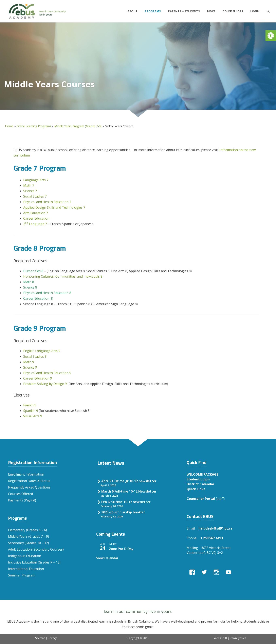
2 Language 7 (35, 224)
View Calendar (107, 558)
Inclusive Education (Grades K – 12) (34, 562)
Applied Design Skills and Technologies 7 (54, 207)
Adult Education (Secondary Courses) (36, 549)
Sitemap (40, 638)
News (211, 11)
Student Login (198, 479)
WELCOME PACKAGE (202, 474)
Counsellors (233, 11)
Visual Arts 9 (33, 416)
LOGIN (255, 11)
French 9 (30, 405)
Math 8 (29, 282)
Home (9, 126)
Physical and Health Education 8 (47, 293)
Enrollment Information (26, 474)
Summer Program (22, 575)
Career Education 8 (38, 298)
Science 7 (30, 191)
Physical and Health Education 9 (47, 373)
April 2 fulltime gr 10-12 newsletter (129, 481)
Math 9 (29, 362)
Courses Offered (21, 494)
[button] (271, 36)
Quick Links (196, 489)
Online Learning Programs (34, 126)
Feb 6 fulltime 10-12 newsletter (126, 502)
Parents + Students (184, 11)
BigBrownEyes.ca (236, 638)
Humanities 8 (33, 271)
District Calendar (200, 484)
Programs (153, 11)
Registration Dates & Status (29, 481)
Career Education (36, 218)
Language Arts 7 (36, 180)
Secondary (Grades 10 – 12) (29, 543)
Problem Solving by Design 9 (45, 384)
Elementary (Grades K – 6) (27, 530)
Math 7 (29, 185)
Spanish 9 (31, 411)
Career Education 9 (38, 378)
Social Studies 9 (35, 356)
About (132, 11)
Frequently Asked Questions (29, 487)
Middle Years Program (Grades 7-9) (78, 126)
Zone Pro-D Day (121, 549)
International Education (26, 569)
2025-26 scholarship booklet (123, 512)
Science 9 (31, 367)
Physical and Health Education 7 (47, 202)
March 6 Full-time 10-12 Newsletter (129, 491)
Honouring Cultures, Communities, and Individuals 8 (63, 276)
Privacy (52, 638)
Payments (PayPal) (22, 500)
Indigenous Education (25, 556)
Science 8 (30, 287)
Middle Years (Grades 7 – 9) (29, 536)
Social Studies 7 (35, 196)
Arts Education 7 (36, 213)
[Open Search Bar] (268, 11)
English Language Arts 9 (42, 351)
